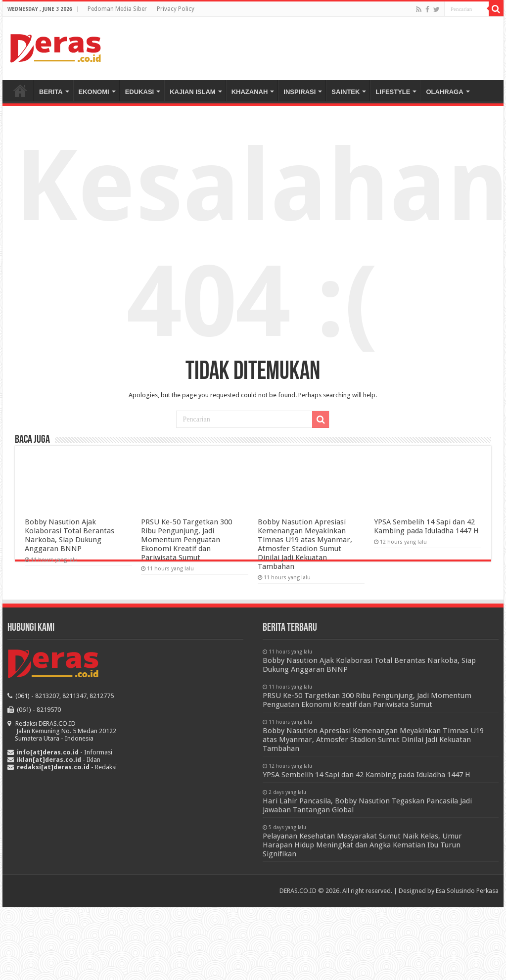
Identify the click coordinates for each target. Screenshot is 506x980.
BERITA (51, 92)
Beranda (20, 91)
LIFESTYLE (393, 92)
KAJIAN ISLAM (192, 92)
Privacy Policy (176, 9)
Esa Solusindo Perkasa (467, 891)
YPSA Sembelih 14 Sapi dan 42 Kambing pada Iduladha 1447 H (426, 526)
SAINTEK (345, 92)
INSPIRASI (299, 92)
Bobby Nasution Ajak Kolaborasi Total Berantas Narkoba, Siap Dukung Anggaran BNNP (69, 535)
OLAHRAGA (444, 92)
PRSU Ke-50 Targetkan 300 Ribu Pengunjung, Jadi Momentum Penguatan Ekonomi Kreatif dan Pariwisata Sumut (186, 540)
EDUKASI (140, 92)
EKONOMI (94, 92)
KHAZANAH (250, 92)
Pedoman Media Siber (117, 9)
